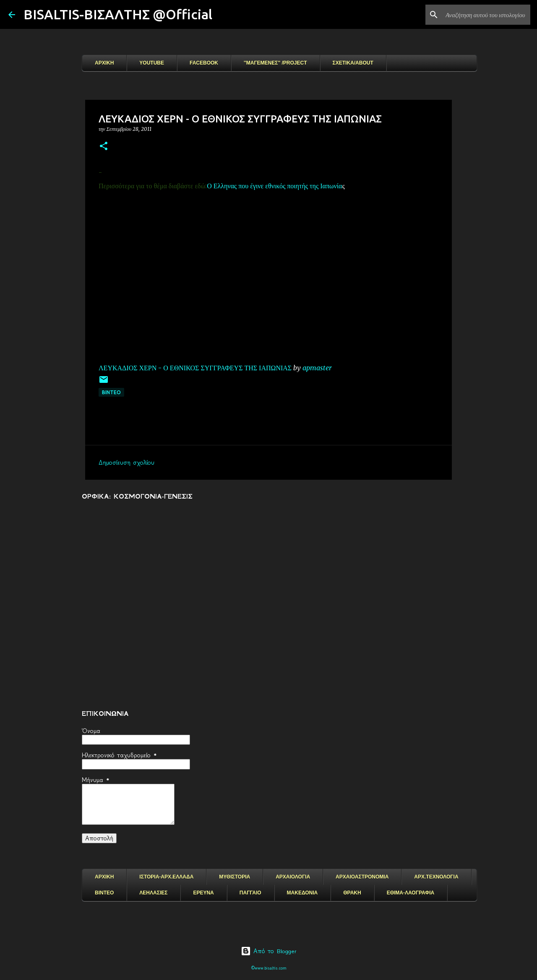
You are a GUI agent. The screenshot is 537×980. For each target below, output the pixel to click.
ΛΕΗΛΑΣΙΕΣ (153, 893)
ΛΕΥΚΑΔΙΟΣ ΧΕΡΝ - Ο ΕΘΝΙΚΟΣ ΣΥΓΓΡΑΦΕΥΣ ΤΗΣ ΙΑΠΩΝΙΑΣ (195, 368)
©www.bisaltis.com (269, 968)
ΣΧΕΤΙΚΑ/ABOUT (353, 63)
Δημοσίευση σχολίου (126, 463)
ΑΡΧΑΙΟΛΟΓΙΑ (293, 877)
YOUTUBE (152, 63)
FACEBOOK (204, 63)
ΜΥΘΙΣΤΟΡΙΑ (235, 877)
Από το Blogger (269, 951)
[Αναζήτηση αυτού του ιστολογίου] (486, 15)
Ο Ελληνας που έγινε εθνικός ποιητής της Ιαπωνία (274, 186)
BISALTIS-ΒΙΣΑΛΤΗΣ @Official (118, 14)
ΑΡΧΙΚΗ (104, 63)
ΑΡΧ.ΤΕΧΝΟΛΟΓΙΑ (436, 877)
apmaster (317, 368)
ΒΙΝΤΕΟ (111, 392)
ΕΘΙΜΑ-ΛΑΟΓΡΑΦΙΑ (411, 893)
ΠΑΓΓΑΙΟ (250, 893)
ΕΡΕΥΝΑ (203, 893)
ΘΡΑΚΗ (352, 893)
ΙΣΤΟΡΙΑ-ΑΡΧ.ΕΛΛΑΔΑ (166, 877)
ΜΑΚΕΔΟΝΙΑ (302, 893)
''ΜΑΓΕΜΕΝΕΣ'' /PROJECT (275, 63)
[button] (104, 147)
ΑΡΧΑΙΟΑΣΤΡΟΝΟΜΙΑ (362, 877)
